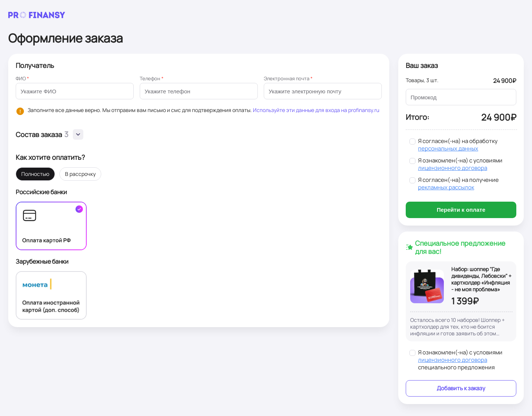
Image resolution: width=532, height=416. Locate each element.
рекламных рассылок (446, 187)
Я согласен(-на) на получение (458, 184)
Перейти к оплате (461, 210)
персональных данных (448, 148)
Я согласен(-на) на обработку (458, 145)
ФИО (22, 78)
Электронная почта (288, 78)
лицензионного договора (453, 168)
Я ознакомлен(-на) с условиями (460, 164)
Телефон (152, 78)
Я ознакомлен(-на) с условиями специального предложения (460, 360)
